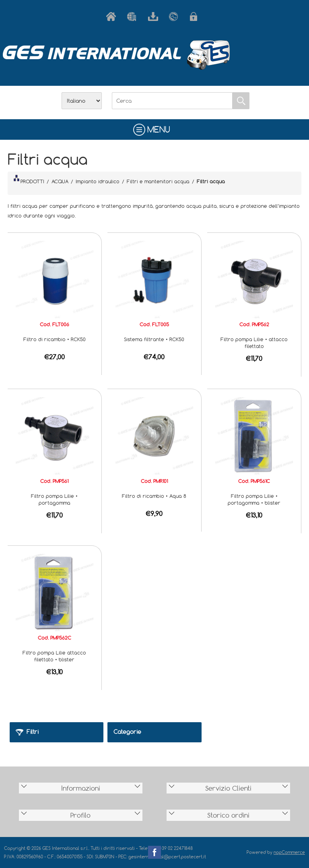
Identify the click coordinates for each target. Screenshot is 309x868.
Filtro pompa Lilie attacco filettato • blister (54, 656)
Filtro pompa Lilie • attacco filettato (254, 343)
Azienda (134, 17)
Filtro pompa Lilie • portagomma (54, 499)
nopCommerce (289, 852)
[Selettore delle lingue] (82, 101)
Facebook (154, 852)
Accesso (196, 17)
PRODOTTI (29, 180)
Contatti (175, 17)
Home (113, 17)
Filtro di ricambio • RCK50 (55, 339)
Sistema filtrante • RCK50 (154, 339)
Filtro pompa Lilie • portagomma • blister (254, 499)
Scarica (154, 17)
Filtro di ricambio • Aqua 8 (154, 496)
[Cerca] (172, 101)
